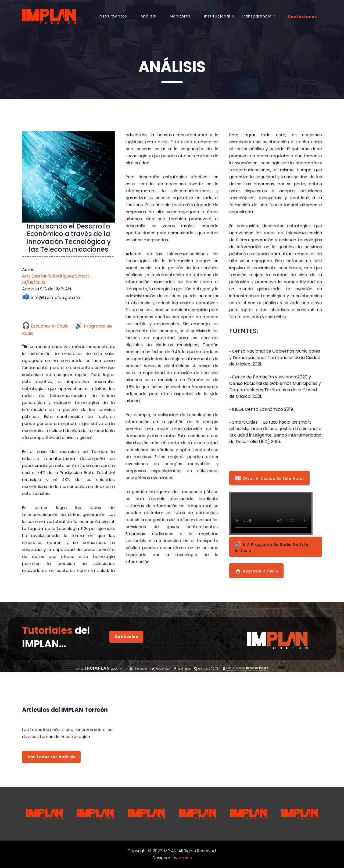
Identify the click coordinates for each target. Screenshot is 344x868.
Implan (185, 858)
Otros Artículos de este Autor (270, 478)
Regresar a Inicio (257, 571)
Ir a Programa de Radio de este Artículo (271, 547)
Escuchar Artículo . (46, 326)
